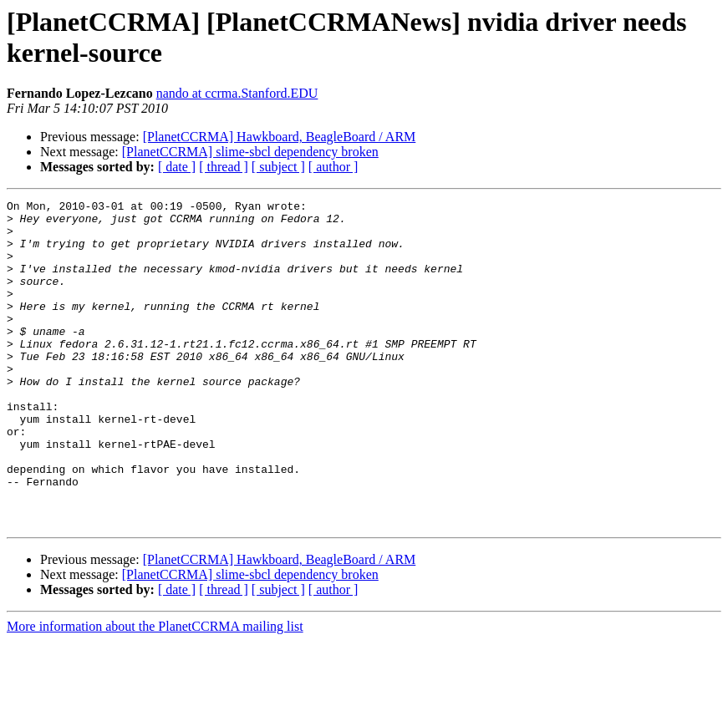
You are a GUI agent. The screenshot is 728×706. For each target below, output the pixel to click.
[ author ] (333, 167)
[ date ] (177, 167)
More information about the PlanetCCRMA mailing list (155, 691)
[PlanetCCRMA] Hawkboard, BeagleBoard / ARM (280, 137)
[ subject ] (278, 167)
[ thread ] (224, 167)
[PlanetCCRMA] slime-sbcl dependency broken (250, 152)
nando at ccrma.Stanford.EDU (237, 93)
